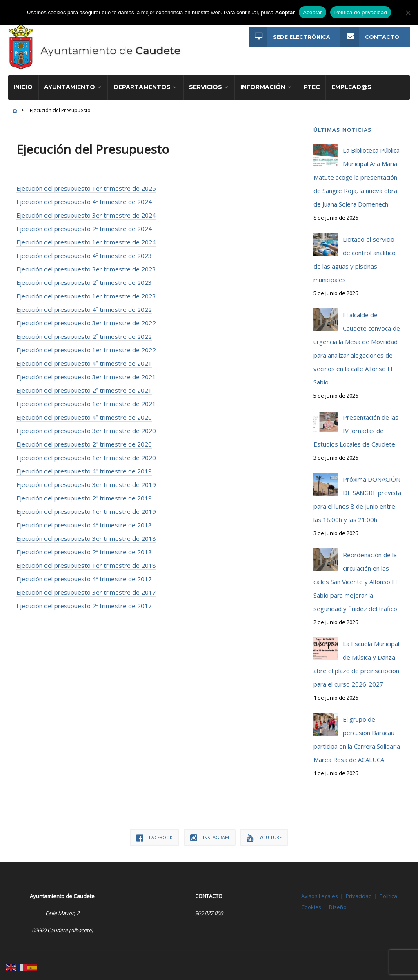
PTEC (312, 83)
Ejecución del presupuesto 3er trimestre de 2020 (86, 427)
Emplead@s (351, 83)
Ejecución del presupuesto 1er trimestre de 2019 (86, 508)
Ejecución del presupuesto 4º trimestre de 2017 (84, 575)
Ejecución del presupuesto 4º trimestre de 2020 (84, 413)
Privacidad (359, 892)
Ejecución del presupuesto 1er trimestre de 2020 (86, 454)
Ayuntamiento (70, 83)
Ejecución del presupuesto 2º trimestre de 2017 (84, 602)
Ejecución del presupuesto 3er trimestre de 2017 (86, 589)
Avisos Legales (320, 892)
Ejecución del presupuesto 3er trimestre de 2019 (86, 481)
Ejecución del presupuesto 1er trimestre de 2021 (86, 400)
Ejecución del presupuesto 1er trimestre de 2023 (86, 292)
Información (263, 83)
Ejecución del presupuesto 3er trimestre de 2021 (86, 373)
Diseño (338, 903)
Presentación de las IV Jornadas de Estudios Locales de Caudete (356, 427)
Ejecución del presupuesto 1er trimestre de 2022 (86, 346)
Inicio (23, 83)
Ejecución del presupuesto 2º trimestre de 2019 (84, 494)
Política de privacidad (361, 12)
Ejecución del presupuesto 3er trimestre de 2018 (86, 535)
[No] (408, 13)
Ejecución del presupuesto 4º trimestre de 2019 (84, 467)
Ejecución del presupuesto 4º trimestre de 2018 (84, 521)
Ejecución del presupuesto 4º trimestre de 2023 (84, 252)
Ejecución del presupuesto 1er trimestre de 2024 (86, 238)
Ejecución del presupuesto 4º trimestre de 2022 (84, 306)
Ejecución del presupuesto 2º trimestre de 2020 (84, 440)
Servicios (206, 83)
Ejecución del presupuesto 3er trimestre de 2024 (86, 211)
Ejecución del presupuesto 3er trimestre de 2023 (86, 265)
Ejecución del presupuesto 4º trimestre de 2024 (84, 198)
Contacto (370, 37)
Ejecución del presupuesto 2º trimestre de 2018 (84, 548)
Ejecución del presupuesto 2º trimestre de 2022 (84, 333)
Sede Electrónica (289, 37)
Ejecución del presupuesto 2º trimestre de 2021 (84, 387)
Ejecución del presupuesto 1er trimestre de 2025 (86, 184)
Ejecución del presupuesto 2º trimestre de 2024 (84, 225)
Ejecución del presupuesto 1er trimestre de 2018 (86, 562)
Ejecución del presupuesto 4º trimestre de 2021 (84, 360)
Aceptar (312, 12)
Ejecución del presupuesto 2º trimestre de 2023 (84, 279)
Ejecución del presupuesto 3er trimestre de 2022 (86, 319)
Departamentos (142, 83)
